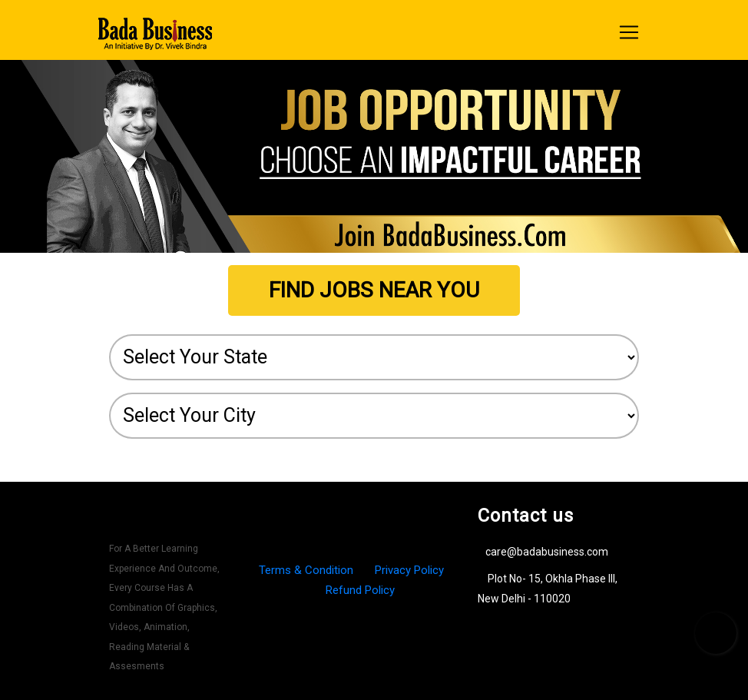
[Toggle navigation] (629, 32)
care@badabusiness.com (547, 552)
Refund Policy (360, 590)
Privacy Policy (409, 570)
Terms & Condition (308, 570)
